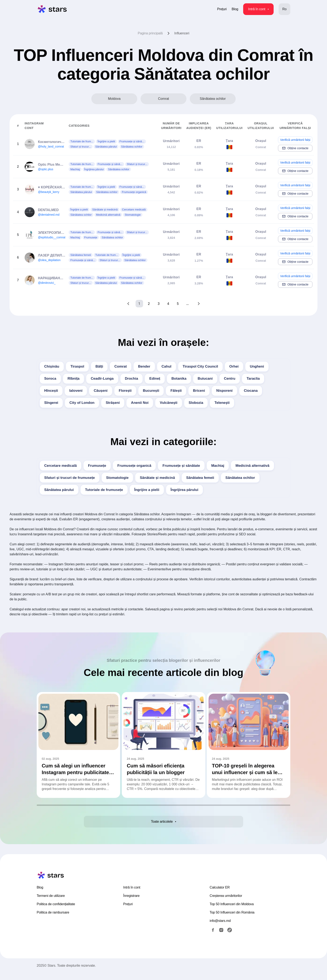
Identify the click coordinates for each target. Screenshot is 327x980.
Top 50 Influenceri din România (232, 919)
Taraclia (253, 379)
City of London (82, 403)
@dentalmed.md (49, 215)
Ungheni (257, 366)
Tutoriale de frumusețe (104, 490)
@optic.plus (46, 169)
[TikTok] (230, 937)
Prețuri (222, 9)
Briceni (199, 391)
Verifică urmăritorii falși (295, 140)
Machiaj (218, 466)
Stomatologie (117, 478)
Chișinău (52, 366)
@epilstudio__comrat (52, 237)
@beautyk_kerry (49, 192)
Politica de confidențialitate (56, 911)
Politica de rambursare (53, 919)
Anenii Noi (140, 403)
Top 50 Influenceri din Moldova (232, 911)
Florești (125, 391)
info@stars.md (220, 928)
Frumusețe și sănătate (181, 466)
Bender (144, 366)
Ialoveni (76, 391)
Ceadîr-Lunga (102, 379)
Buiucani (205, 379)
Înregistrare (131, 903)
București (151, 391)
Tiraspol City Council (200, 366)
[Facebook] (213, 937)
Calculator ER (220, 894)
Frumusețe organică (134, 466)
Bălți (99, 366)
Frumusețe (97, 466)
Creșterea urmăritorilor (226, 903)
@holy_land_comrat (51, 146)
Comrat (121, 366)
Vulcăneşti (169, 403)
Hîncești (51, 391)
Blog (235, 9)
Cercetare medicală (60, 466)
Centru (230, 379)
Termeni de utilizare (51, 903)
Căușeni (101, 391)
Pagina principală (150, 33)
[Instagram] (221, 937)
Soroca (50, 379)
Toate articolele (163, 824)
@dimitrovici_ (47, 283)
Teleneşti (222, 403)
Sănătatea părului (59, 490)
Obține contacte (295, 148)
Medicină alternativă (252, 466)
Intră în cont (258, 9)
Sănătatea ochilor (240, 478)
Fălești (176, 391)
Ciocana (251, 391)
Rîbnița (74, 379)
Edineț (155, 379)
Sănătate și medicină (157, 478)
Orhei (234, 366)
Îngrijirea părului (184, 490)
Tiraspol (77, 366)
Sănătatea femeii (200, 478)
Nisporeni (224, 391)
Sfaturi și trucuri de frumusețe (70, 478)
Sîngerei (51, 403)
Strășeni (113, 403)
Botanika (179, 379)
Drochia (131, 379)
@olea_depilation (49, 260)
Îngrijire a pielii (147, 490)
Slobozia (196, 403)
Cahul (167, 366)
